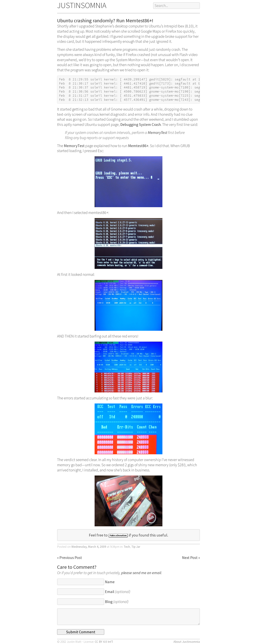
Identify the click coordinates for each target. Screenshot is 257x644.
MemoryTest (158, 132)
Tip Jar (136, 547)
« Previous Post (70, 558)
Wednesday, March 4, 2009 (89, 547)
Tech (127, 547)
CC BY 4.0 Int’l (104, 642)
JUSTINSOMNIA (82, 5)
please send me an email (141, 573)
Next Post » (191, 558)
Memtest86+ (138, 146)
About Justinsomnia (187, 642)
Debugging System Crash (141, 124)
